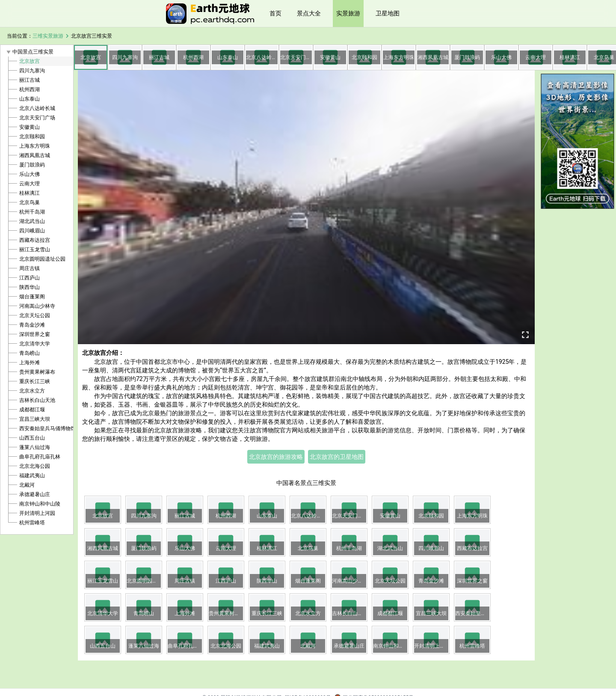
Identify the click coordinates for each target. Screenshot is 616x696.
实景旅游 (348, 13)
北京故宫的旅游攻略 (276, 457)
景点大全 (309, 13)
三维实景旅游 (48, 36)
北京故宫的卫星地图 (337, 457)
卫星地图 (388, 13)
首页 (275, 13)
